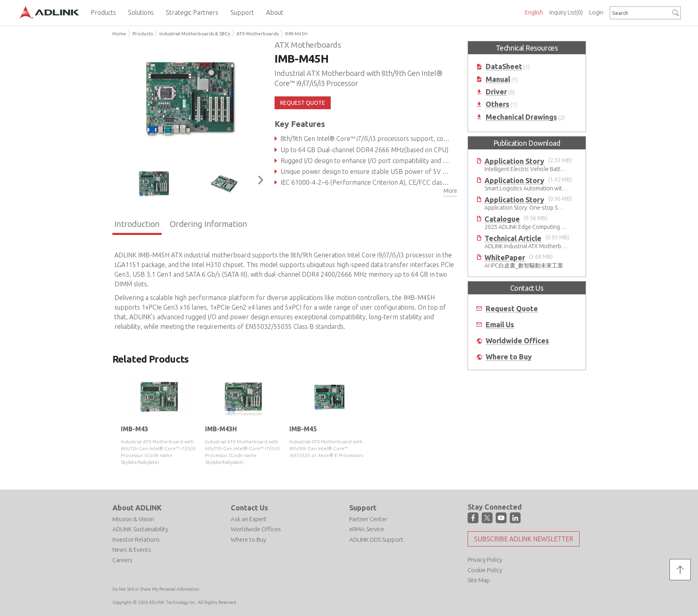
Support (363, 508)
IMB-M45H (296, 34)
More (450, 191)
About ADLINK (137, 508)
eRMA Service (367, 529)
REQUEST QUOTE (303, 103)
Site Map (479, 580)
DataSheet (504, 66)
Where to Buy (509, 357)
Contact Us (249, 508)
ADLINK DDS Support (376, 540)
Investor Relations (136, 540)
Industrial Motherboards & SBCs (195, 34)
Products (143, 34)
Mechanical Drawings (521, 117)
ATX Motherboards (257, 34)
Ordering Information (208, 224)
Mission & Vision (133, 519)
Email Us (500, 325)
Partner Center (368, 519)
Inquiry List (566, 12)
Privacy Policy (485, 560)
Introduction (137, 224)
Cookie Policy (485, 570)
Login (596, 12)
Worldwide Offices (517, 341)
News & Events (132, 550)
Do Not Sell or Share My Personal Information (156, 589)
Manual (498, 79)
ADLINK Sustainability (140, 529)
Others (498, 104)
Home (119, 34)
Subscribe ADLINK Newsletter (524, 539)
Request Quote (512, 309)
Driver (496, 92)
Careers (122, 560)
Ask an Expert (249, 519)
